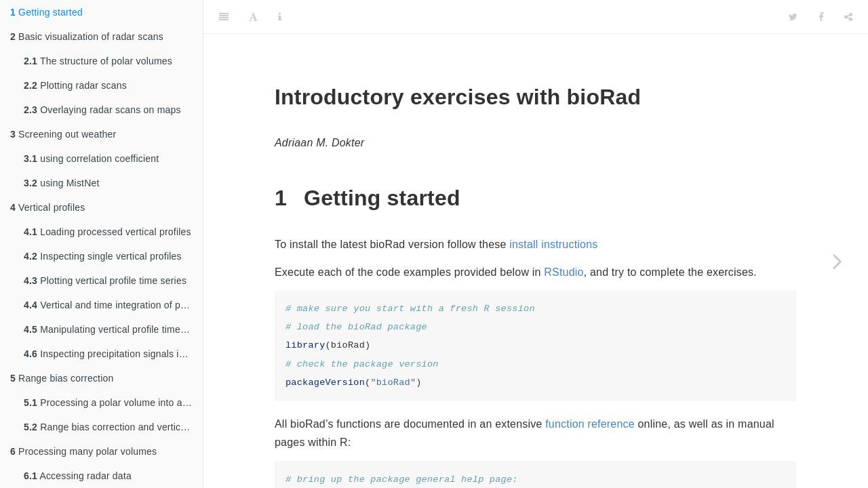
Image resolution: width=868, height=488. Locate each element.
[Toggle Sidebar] (224, 17)
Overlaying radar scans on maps (102, 110)
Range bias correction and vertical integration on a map (113, 427)
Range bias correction (62, 378)
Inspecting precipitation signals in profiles (113, 354)
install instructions (553, 244)
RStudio (564, 272)
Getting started (46, 12)
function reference (590, 424)
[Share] (848, 17)
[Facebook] (821, 17)
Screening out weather (63, 134)
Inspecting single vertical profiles (103, 256)
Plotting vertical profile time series (105, 281)
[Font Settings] (253, 17)
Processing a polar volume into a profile (113, 403)
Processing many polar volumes (83, 451)
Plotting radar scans (75, 85)
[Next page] (837, 261)
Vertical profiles (47, 207)
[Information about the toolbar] (280, 17)
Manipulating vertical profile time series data (113, 329)
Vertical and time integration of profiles (113, 305)
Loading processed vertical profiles (107, 232)
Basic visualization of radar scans (87, 37)
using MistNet (62, 183)
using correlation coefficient (91, 159)
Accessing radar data (78, 476)
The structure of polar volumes (98, 61)
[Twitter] (793, 17)
